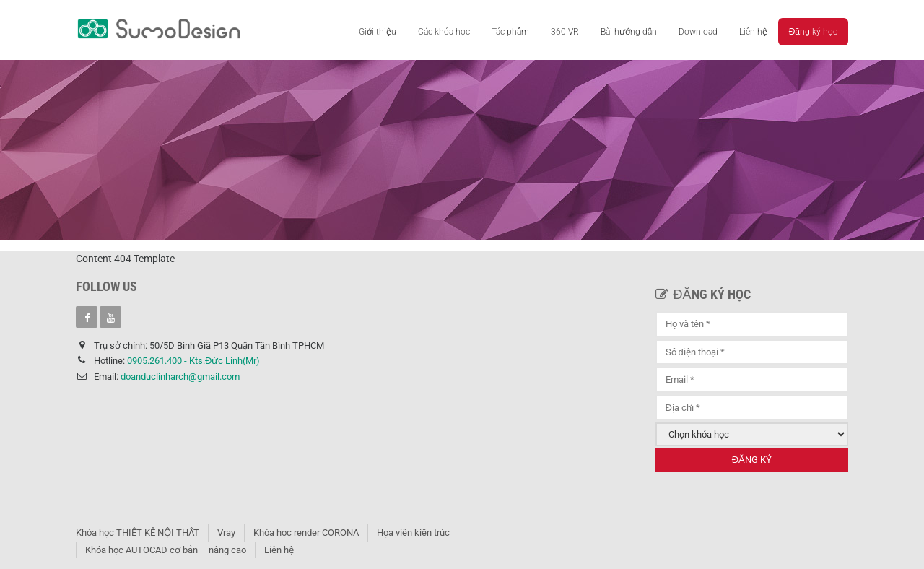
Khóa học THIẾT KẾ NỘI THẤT (138, 533)
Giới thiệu (378, 32)
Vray (226, 533)
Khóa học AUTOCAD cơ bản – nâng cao (166, 550)
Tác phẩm (510, 32)
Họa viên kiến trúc (413, 533)
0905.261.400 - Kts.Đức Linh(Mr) (193, 361)
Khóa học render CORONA (306, 533)
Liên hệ (753, 32)
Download (698, 32)
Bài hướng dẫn (629, 32)
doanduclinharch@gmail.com (180, 377)
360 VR (565, 32)
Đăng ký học (813, 32)
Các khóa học (444, 32)
